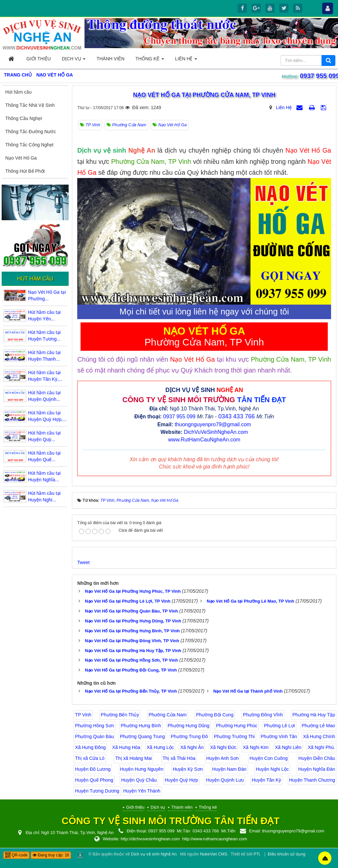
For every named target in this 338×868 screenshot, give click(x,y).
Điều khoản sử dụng (287, 854)
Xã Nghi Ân (192, 747)
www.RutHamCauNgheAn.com (204, 440)
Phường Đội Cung (215, 715)
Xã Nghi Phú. (322, 747)
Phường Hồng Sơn (94, 726)
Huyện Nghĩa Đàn (317, 769)
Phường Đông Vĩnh (263, 715)
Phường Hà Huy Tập (314, 715)
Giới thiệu (135, 807)
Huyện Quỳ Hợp (181, 780)
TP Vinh (83, 715)
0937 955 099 (318, 76)
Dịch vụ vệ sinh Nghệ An (154, 854)
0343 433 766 (237, 416)
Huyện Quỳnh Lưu (225, 780)
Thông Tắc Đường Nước (31, 132)
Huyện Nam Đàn (229, 769)
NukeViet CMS (214, 854)
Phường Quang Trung (142, 736)
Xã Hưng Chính (319, 736)
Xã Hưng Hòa (126, 747)
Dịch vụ (158, 807)
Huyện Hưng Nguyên (142, 769)
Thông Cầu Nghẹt (24, 118)
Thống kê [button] (150, 60)
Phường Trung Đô (189, 736)
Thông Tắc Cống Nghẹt (29, 145)
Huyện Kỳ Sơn (188, 769)
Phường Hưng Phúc (237, 726)
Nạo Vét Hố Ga (21, 158)
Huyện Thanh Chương (312, 780)
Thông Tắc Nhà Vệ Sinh (30, 105)
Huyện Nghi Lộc (272, 769)
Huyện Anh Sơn (223, 758)
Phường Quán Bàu (94, 736)
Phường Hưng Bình (141, 726)
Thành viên (182, 807)
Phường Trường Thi (234, 736)
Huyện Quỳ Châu (139, 780)
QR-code (16, 855)
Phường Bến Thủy (120, 715)
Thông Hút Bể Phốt (25, 171)
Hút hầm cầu (18, 92)
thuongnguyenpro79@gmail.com (213, 424)
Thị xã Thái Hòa (179, 758)
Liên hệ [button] (186, 60)
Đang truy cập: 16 (51, 855)
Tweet (83, 562)
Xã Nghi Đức (223, 747)
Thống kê (208, 807)
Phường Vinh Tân (279, 736)
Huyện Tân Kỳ (267, 780)
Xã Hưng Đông (90, 747)
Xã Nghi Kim (256, 747)
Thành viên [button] (110, 59)
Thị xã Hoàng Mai (134, 758)
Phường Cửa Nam (168, 715)
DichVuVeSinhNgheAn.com (216, 432)
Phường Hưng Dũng (189, 726)
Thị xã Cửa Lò (90, 758)
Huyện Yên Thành (142, 791)
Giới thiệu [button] (39, 59)
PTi (256, 854)
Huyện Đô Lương (93, 769)
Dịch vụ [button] (74, 60)
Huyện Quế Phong (94, 780)
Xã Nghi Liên (288, 747)
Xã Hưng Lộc (160, 747)
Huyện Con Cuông (269, 758)
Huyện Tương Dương (97, 791)
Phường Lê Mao (318, 726)
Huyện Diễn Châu (317, 758)
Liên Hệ (284, 107)
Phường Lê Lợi (280, 726)
